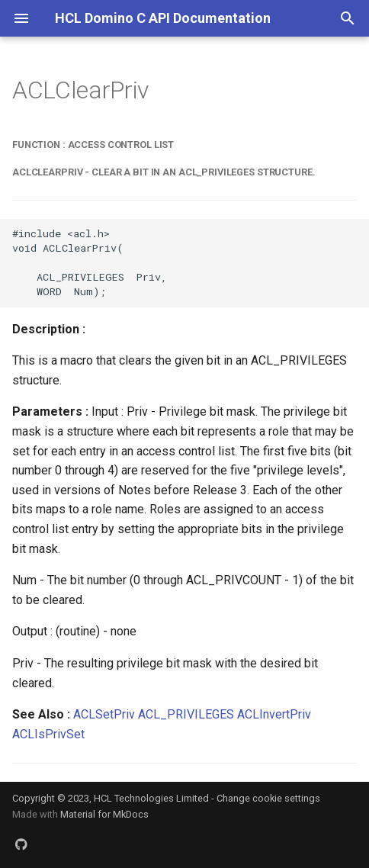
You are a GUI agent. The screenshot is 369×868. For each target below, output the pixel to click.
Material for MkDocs (104, 814)
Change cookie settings (268, 798)
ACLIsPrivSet (48, 734)
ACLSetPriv (104, 714)
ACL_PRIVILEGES (186, 714)
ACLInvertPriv (274, 714)
